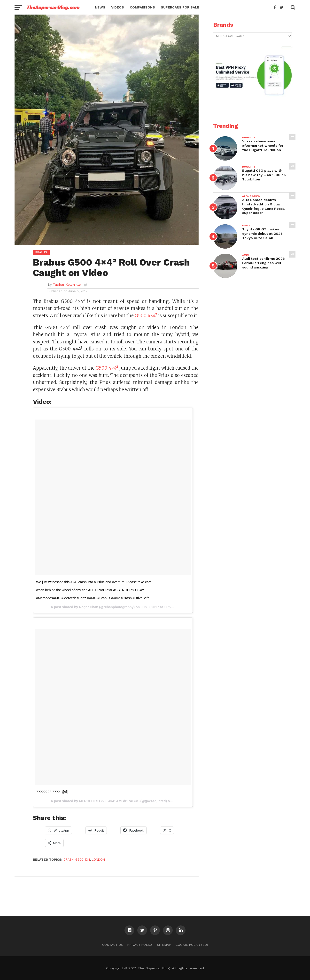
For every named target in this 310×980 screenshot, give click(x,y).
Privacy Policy (140, 945)
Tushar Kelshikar (67, 284)
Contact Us (112, 945)
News (100, 7)
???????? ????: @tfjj (52, 792)
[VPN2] (253, 106)
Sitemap (164, 945)
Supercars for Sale (180, 7)
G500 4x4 (83, 860)
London (98, 860)
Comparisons (142, 7)
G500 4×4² (146, 316)
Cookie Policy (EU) (192, 945)
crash (69, 860)
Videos (118, 7)
